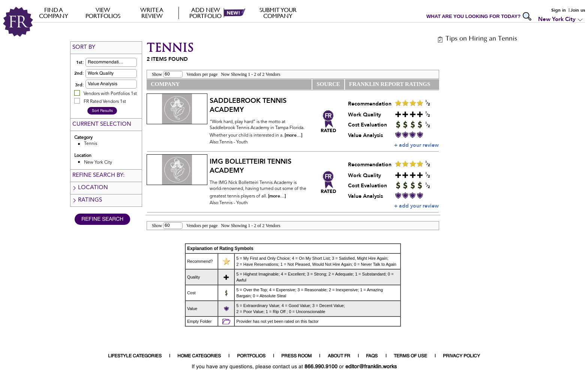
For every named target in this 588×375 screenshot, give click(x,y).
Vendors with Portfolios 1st (110, 94)
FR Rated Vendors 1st (105, 102)
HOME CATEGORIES (199, 356)
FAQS (372, 356)
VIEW (103, 13)
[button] (123, 62)
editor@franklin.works (371, 367)
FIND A (54, 13)
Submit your (278, 13)
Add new (206, 13)
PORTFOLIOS (251, 356)
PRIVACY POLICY (461, 356)
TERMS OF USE (410, 356)
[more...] (293, 135)
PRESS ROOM (296, 356)
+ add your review (416, 145)
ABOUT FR (339, 356)
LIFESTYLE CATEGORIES (135, 356)
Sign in (559, 10)
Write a (152, 13)
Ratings (87, 200)
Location (90, 188)
